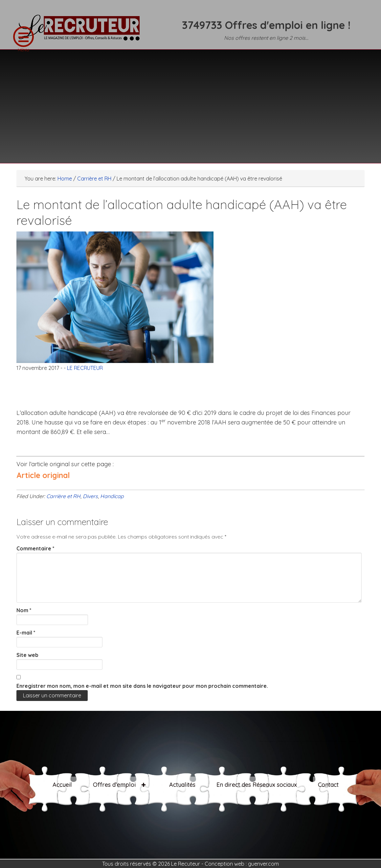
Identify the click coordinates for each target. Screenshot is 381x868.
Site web (27, 655)
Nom (24, 610)
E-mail (26, 633)
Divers (90, 496)
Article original (43, 475)
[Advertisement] (190, 102)
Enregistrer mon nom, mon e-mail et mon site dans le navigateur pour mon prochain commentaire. (142, 686)
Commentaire (35, 548)
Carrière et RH (63, 496)
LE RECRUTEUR (82, 31)
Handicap (112, 496)
